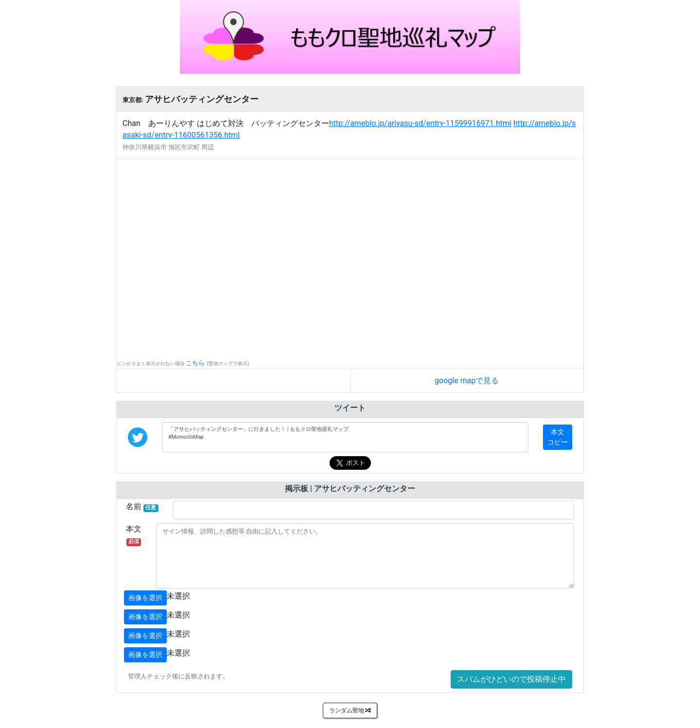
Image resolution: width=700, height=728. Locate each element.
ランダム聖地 (350, 710)
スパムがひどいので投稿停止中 (511, 679)
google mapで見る (467, 381)
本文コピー (558, 437)
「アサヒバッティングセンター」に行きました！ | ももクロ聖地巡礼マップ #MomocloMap (345, 437)
